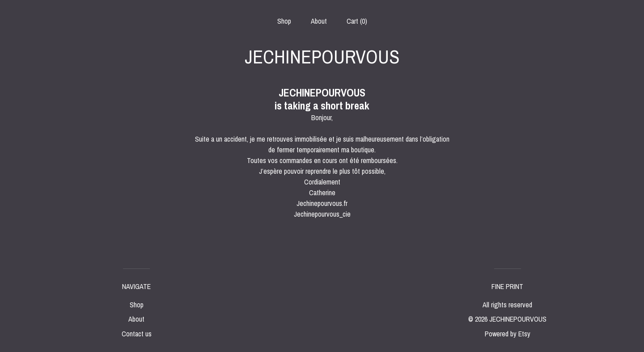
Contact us (137, 334)
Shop (284, 21)
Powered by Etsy (508, 334)
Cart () (357, 21)
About (319, 21)
